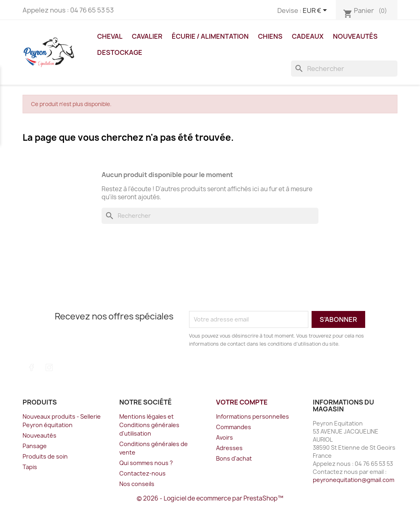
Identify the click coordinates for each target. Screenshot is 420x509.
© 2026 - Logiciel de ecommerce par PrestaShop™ (210, 498)
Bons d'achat (234, 458)
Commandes (234, 427)
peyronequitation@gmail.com (353, 480)
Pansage (35, 446)
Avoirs (225, 437)
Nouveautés (355, 36)
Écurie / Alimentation (210, 36)
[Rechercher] (344, 69)
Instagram (49, 367)
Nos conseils (137, 484)
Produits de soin (45, 456)
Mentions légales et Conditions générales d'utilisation (149, 425)
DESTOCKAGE (120, 52)
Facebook (31, 367)
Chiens (270, 36)
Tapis (30, 467)
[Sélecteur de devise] (316, 11)
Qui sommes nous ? (146, 463)
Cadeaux (308, 36)
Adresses (229, 448)
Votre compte (242, 402)
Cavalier (147, 36)
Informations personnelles (253, 416)
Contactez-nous (142, 473)
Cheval (110, 36)
